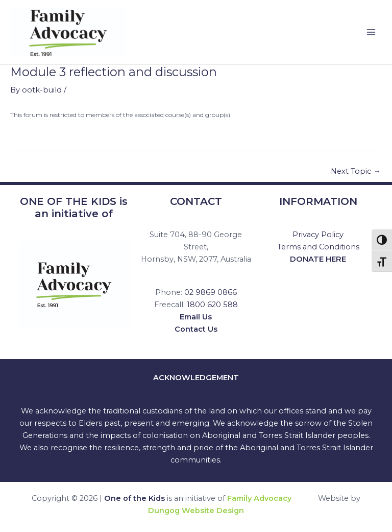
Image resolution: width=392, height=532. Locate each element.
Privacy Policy (318, 235)
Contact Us (196, 329)
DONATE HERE (318, 259)
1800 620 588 (212, 305)
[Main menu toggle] (371, 32)
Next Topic (356, 171)
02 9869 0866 (211, 292)
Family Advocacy (259, 498)
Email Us (196, 317)
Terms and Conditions (318, 247)
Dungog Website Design (196, 511)
